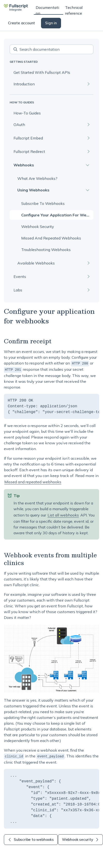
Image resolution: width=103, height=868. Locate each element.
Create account (21, 23)
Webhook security (80, 839)
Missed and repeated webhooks (33, 481)
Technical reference (74, 10)
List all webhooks (63, 515)
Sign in (51, 23)
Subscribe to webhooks (31, 839)
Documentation (47, 10)
